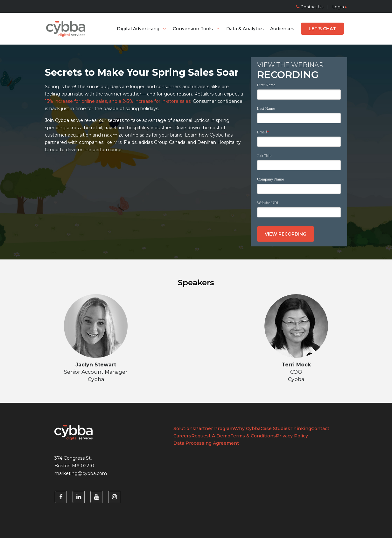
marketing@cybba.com (81, 473)
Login (340, 7)
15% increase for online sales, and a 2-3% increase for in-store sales (118, 101)
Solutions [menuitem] (184, 428)
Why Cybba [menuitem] (247, 428)
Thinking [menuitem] (301, 428)
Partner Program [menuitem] (214, 428)
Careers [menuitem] (182, 436)
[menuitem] (142, 29)
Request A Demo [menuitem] (211, 436)
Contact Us (310, 7)
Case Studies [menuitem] (275, 428)
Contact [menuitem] (320, 428)
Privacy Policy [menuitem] (292, 436)
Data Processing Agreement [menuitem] (206, 443)
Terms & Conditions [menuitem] (253, 436)
